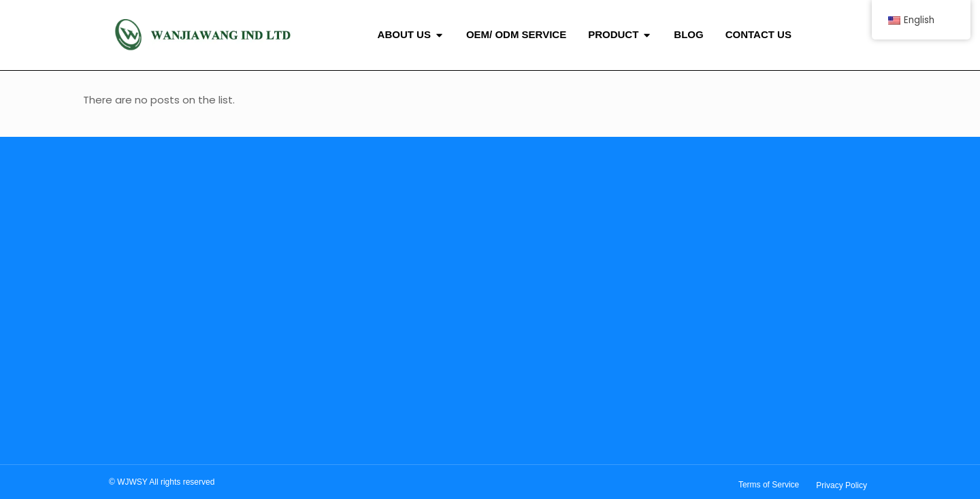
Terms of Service (769, 485)
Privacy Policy (842, 485)
